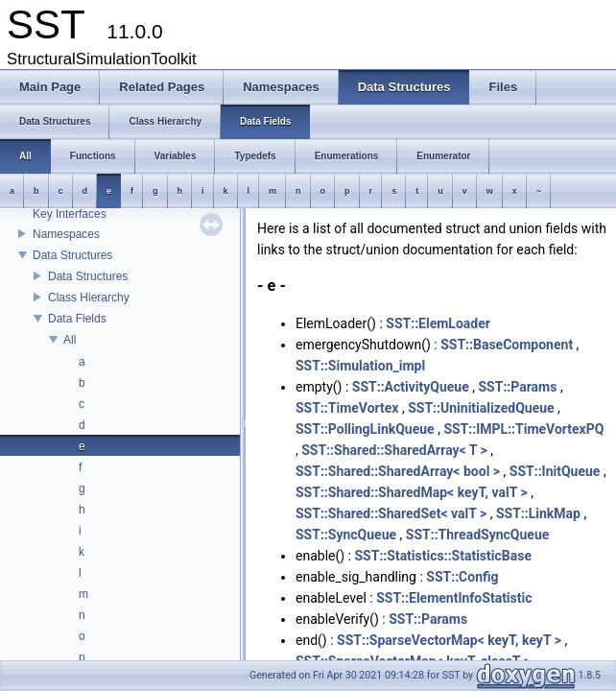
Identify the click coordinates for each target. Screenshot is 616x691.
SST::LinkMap (538, 513)
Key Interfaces (70, 214)
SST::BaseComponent (507, 345)
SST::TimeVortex (347, 408)
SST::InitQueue (555, 471)
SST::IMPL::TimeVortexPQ (523, 429)
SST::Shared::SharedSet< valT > (391, 513)
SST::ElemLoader (438, 323)
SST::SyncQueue (346, 535)
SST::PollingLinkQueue (365, 429)
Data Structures (72, 255)
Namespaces (66, 234)
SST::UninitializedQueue (481, 408)
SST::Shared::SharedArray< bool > (398, 471)
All (70, 340)
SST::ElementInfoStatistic (454, 598)
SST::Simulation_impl (360, 366)
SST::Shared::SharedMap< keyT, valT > (412, 492)
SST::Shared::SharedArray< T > (394, 450)
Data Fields (77, 319)
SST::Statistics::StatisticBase (443, 556)
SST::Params (517, 387)
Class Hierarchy (89, 298)
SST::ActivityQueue (411, 387)
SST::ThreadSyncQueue (478, 535)
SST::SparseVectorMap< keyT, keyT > (449, 640)
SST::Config (462, 577)
